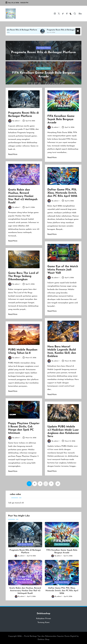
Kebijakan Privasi (43, 619)
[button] (58, 484)
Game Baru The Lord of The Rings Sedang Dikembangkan (23, 276)
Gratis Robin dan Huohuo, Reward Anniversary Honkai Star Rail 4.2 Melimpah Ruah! (23, 196)
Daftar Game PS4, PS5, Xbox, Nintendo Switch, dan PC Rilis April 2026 (62, 193)
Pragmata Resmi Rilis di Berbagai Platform (22, 30)
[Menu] (80, 14)
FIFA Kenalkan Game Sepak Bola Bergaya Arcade (61, 119)
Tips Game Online (44, 48)
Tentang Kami (44, 622)
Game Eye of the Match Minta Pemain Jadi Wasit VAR (63, 270)
